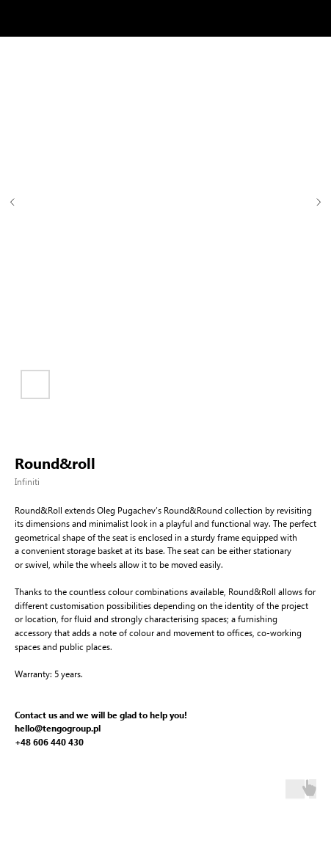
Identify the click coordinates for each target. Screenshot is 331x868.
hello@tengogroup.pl (58, 728)
